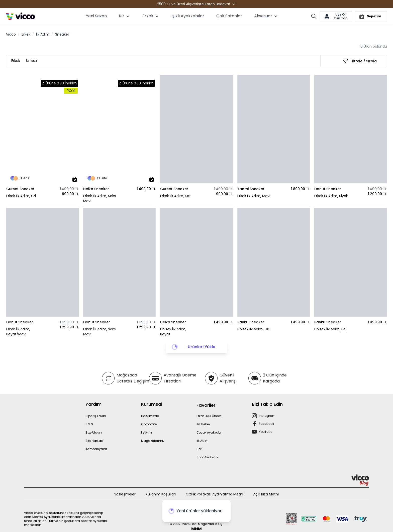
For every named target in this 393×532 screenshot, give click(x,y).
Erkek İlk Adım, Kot (175, 196)
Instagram (267, 416)
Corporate (149, 424)
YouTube (266, 432)
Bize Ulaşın (94, 432)
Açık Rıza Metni (266, 494)
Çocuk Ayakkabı (209, 432)
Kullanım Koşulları (161, 494)
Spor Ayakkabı (207, 457)
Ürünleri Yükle (202, 347)
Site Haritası (94, 441)
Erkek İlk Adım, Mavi (254, 196)
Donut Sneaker (328, 189)
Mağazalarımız (153, 441)
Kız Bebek (203, 424)
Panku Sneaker (251, 322)
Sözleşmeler (125, 494)
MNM (197, 529)
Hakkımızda (150, 416)
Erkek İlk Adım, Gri (21, 196)
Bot (199, 449)
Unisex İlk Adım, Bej (330, 329)
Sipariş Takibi (96, 416)
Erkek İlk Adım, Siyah (331, 196)
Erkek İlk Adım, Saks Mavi (100, 198)
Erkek (26, 34)
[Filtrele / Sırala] (360, 61)
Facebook (266, 424)
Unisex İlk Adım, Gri (253, 329)
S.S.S (89, 424)
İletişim (146, 432)
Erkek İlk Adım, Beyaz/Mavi (18, 332)
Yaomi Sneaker (251, 189)
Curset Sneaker (20, 189)
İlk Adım (43, 34)
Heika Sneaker (96, 189)
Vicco (11, 34)
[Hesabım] (336, 16)
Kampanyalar (96, 449)
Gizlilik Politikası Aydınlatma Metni (214, 494)
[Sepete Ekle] (75, 179)
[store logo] (20, 16)
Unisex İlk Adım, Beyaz (173, 332)
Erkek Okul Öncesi (209, 416)
